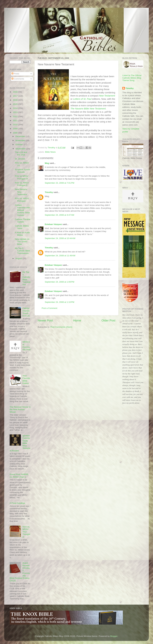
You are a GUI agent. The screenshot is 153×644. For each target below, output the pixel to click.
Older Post (108, 320)
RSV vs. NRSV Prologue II (22, 184)
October (19, 144)
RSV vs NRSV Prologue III (22, 177)
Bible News (50, 152)
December (21, 136)
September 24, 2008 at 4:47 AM (59, 215)
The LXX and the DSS (21, 153)
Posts (15, 74)
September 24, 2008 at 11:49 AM (60, 256)
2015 (16, 104)
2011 (16, 121)
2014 (16, 108)
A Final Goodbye (17, 503)
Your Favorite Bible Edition (26, 379)
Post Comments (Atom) (61, 327)
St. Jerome (20, 159)
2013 (16, 112)
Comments (18, 79)
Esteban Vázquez (53, 224)
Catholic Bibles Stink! (22, 227)
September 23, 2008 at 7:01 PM (60, 183)
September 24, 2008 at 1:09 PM (60, 282)
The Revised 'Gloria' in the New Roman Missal (20, 409)
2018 (16, 92)
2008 (16, 133)
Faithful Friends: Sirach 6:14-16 (26, 312)
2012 (16, 116)
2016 (16, 100)
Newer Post (45, 320)
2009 (16, 129)
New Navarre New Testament (21, 192)
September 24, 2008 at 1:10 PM (60, 302)
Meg (47, 163)
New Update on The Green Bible (22, 242)
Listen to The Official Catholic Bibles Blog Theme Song (132, 78)
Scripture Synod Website (22, 171)
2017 (16, 96)
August (19, 258)
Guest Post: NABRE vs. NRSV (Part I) (19, 476)
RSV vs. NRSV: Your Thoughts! (26, 532)
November (21, 140)
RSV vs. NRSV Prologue (22, 200)
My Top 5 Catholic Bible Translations (23, 251)
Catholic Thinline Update (23, 221)
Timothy (49, 192)
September (21, 149)
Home (77, 320)
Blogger (114, 636)
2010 (16, 125)
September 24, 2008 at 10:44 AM (60, 238)
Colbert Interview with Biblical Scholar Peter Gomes (22, 210)
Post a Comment (50, 308)
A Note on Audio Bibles (22, 234)
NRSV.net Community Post (26, 346)
